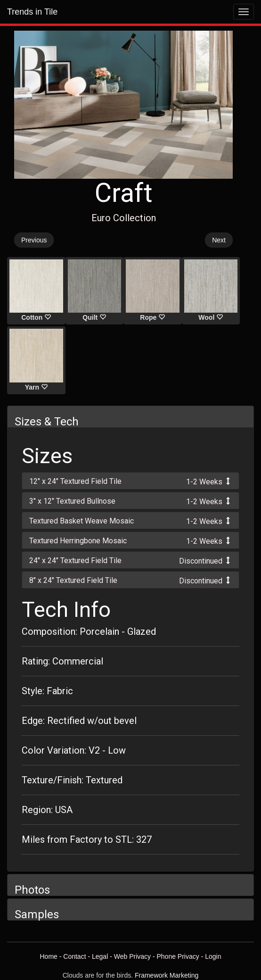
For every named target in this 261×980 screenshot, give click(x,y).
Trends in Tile (32, 12)
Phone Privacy (178, 956)
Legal (100, 956)
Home (48, 956)
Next (219, 240)
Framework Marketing (167, 975)
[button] (130, 481)
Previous (34, 240)
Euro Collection (124, 218)
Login (213, 956)
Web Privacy (132, 956)
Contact (74, 956)
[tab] (130, 481)
